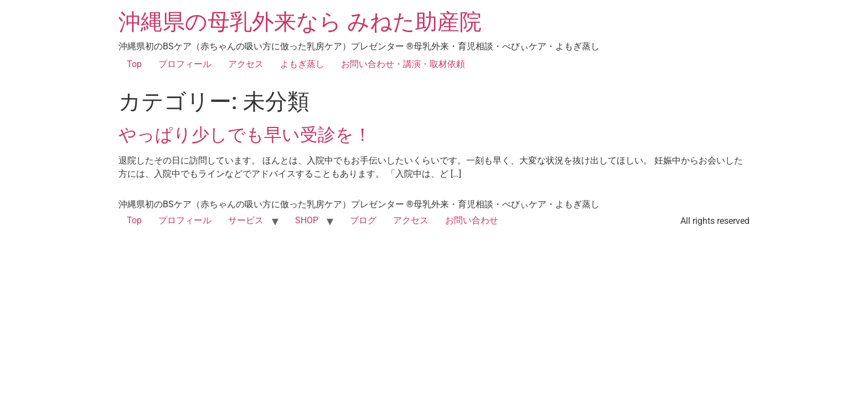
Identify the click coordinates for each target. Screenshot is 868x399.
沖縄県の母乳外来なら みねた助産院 (300, 22)
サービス (246, 220)
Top (134, 64)
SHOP (307, 220)
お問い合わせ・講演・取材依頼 (403, 64)
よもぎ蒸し (302, 64)
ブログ (363, 220)
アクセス (246, 64)
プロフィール (185, 64)
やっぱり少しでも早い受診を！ (245, 135)
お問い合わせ (472, 220)
